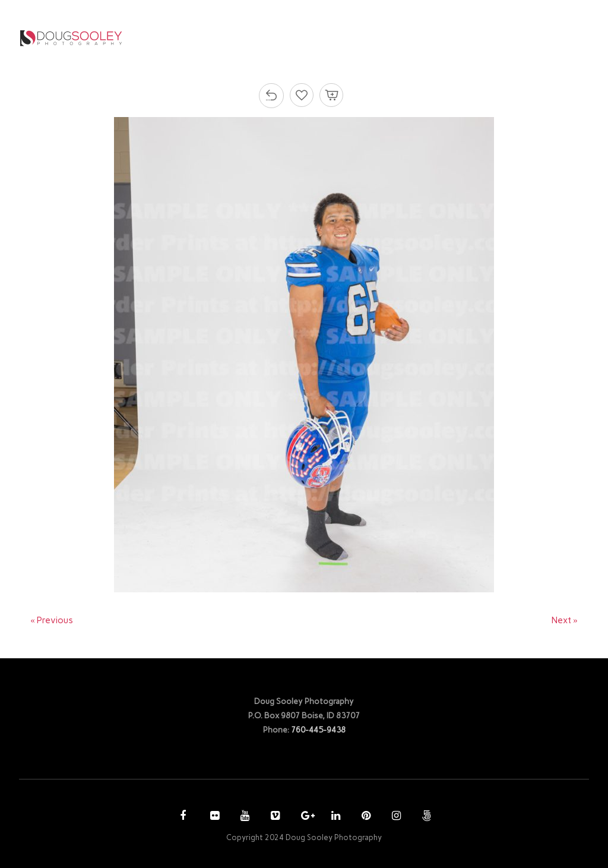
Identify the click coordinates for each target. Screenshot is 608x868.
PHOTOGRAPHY (314, 38)
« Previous (52, 620)
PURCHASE (397, 38)
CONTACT (529, 38)
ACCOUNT (461, 38)
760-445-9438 (318, 730)
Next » (565, 620)
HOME (249, 38)
